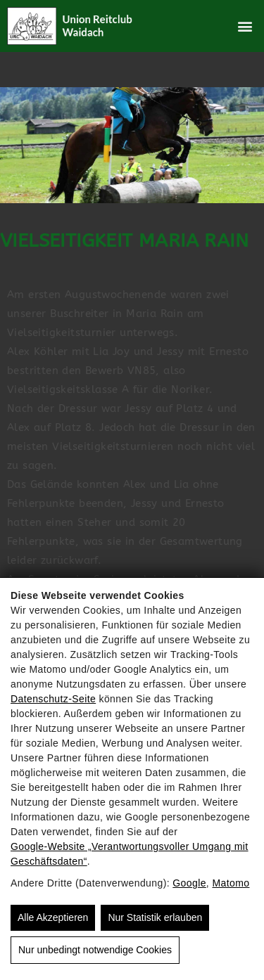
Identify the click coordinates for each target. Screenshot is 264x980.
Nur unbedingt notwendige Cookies (95, 950)
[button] (245, 26)
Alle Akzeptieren (53, 917)
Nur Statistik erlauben (155, 917)
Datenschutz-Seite (53, 699)
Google (189, 883)
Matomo (231, 883)
